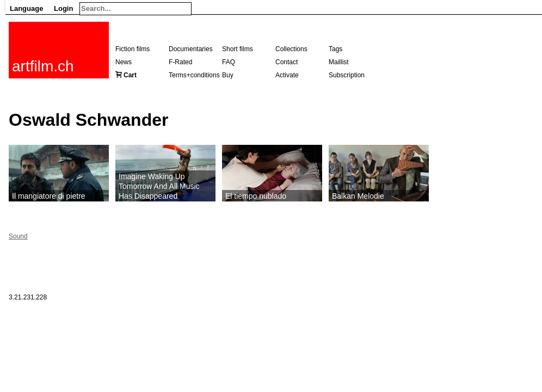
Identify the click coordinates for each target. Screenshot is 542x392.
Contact (287, 62)
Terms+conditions (194, 75)
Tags (335, 49)
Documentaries (191, 49)
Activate (287, 75)
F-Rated (180, 62)
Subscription (347, 75)
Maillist (339, 62)
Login (63, 8)
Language (26, 8)
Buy (228, 75)
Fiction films (133, 49)
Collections (291, 49)
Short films (238, 49)
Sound (18, 236)
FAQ (229, 62)
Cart (130, 75)
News (124, 62)
